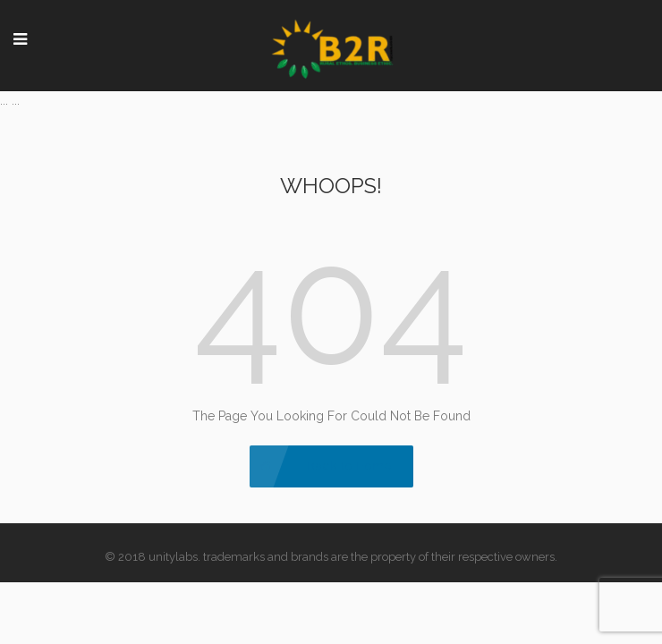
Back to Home (331, 466)
